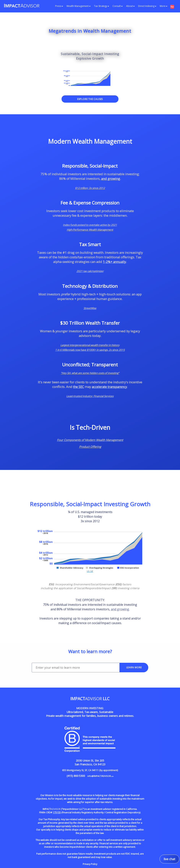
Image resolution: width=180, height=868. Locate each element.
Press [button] (59, 6)
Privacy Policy (90, 864)
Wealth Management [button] (79, 6)
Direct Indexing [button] (147, 6)
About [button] (130, 6)
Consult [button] (118, 6)
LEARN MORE (134, 667)
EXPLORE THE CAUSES (90, 99)
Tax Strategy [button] (102, 6)
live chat (169, 859)
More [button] (164, 6)
